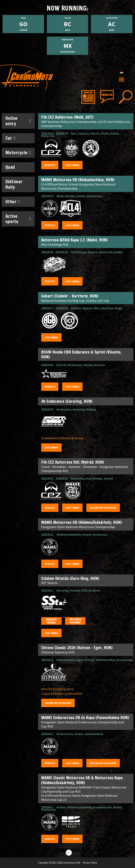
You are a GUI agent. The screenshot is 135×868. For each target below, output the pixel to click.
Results (50, 165)
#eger (79, 660)
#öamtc (115, 134)
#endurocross (65, 734)
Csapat (46, 694)
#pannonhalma (94, 734)
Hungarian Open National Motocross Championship (78, 527)
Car (10, 138)
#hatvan (89, 660)
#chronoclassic (66, 660)
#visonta (100, 365)
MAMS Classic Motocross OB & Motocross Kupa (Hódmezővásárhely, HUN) (82, 780)
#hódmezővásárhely (69, 535)
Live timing (72, 165)
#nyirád (108, 479)
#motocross (94, 196)
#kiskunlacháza (66, 196)
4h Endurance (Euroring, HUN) (67, 401)
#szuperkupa (124, 660)
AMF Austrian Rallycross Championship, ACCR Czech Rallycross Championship (86, 124)
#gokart (88, 308)
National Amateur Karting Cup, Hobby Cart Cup (75, 300)
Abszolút (47, 689)
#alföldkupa (79, 252)
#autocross (106, 252)
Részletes (58, 694)
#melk (105, 134)
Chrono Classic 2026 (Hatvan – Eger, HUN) (77, 648)
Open (69, 689)
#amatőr (93, 252)
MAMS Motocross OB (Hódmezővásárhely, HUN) (82, 522)
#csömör (76, 308)
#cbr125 (61, 365)
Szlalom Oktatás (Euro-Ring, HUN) (70, 578)
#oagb (119, 308)
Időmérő (66, 438)
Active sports (18, 219)
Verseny (78, 438)
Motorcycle (18, 153)
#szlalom (94, 591)
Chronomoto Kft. (72, 863)
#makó (118, 252)
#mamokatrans (102, 807)
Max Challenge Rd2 (55, 244)
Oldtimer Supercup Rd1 (58, 652)
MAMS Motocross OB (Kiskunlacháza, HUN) (78, 180)
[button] (121, 79)
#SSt (84, 591)
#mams (81, 196)
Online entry (18, 121)
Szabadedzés (50, 438)
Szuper (59, 689)
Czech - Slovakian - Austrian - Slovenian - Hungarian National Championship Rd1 (84, 469)
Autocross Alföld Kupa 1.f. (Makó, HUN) (74, 240)
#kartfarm (107, 308)
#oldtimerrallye (105, 660)
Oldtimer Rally (14, 184)
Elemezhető (75, 694)
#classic (61, 807)
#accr (74, 134)
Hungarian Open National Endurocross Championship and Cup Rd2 (83, 724)
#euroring (79, 409)
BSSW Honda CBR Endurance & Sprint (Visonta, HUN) (81, 355)
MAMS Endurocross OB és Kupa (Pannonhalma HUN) (85, 718)
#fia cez (95, 134)
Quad (10, 167)
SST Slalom (49, 583)
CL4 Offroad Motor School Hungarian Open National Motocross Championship (78, 186)
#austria (84, 134)
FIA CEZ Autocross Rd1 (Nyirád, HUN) (73, 462)
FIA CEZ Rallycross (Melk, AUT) (67, 117)
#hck (97, 308)
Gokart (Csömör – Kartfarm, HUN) (70, 296)
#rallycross (48, 136)
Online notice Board (103, 508)
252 (97, 852)
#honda (88, 365)
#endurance (75, 365)
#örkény (91, 409)
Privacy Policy (90, 863)
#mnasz (98, 479)
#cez (89, 479)
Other (13, 202)
